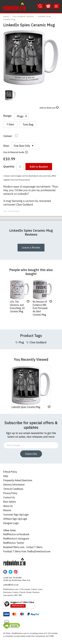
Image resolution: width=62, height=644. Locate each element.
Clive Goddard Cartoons (23, 16)
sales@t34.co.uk (11, 585)
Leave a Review (31, 247)
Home (6, 16)
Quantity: (9, 167)
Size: (6, 146)
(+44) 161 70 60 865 (12, 578)
